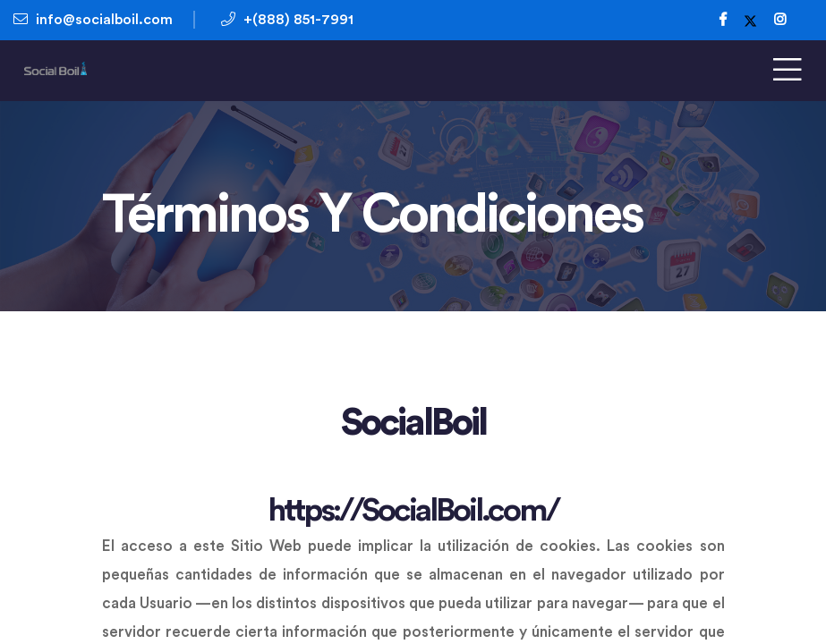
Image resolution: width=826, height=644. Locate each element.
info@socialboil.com (93, 19)
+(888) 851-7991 (287, 19)
